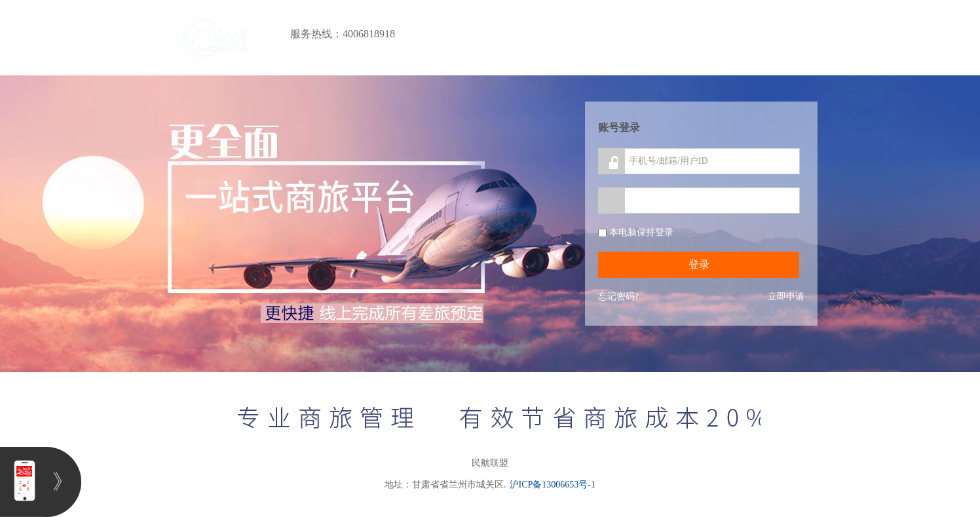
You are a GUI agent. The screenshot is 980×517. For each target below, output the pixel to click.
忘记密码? (618, 297)
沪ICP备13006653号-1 (553, 485)
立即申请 (786, 297)
